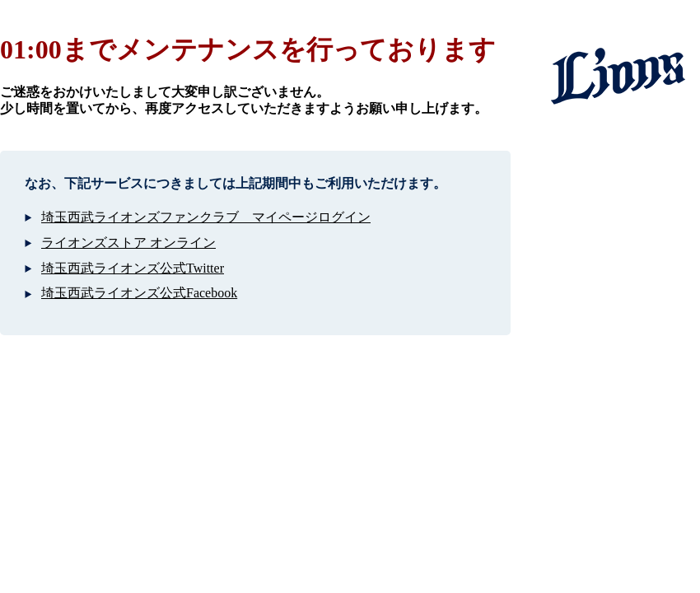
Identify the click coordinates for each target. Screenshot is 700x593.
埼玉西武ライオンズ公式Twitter (133, 268)
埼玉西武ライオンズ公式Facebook (139, 293)
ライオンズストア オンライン (128, 243)
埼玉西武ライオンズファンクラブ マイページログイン (206, 217)
